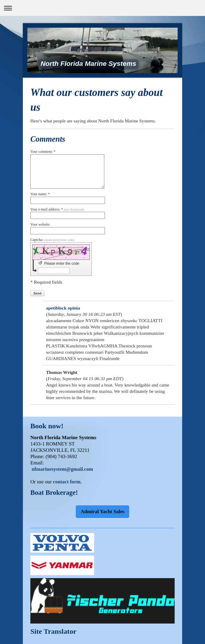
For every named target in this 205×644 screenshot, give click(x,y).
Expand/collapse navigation (102, 8)
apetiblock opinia (63, 308)
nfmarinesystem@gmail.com (62, 469)
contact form (67, 482)
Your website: (40, 224)
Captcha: (52, 240)
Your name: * (40, 194)
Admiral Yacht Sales (102, 512)
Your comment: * (43, 152)
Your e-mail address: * (57, 209)
